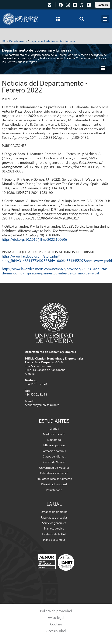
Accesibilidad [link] (56, 631)
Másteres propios (54, 445)
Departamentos (18, 41)
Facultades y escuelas (54, 517)
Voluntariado (54, 490)
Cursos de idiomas (54, 456)
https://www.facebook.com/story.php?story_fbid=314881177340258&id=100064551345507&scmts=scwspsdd (57, 258)
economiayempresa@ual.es (42, 405)
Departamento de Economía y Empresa (52, 41)
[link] (103, 4)
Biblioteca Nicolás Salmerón (54, 479)
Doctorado (54, 440)
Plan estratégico (54, 528)
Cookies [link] (56, 624)
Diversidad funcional (54, 484)
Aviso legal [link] (56, 617)
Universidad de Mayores (54, 468)
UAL (4, 41)
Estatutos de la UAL (54, 534)
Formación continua (54, 451)
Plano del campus (54, 540)
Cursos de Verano (54, 462)
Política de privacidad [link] (56, 611)
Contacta (103, 5)
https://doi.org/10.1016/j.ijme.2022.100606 (34, 239)
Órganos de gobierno (54, 512)
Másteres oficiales (54, 434)
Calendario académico (54, 473)
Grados (54, 429)
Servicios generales (54, 523)
